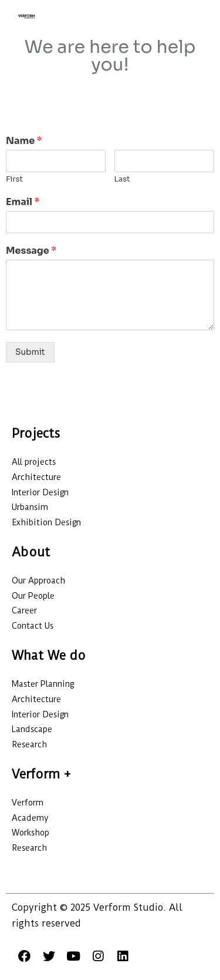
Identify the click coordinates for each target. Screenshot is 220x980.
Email (23, 202)
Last (122, 179)
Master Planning (43, 684)
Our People (33, 596)
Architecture (36, 477)
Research (29, 744)
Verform (28, 803)
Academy (30, 818)
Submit (30, 352)
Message (31, 251)
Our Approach (38, 580)
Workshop (31, 833)
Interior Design (40, 492)
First (14, 179)
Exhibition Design (46, 522)
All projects (34, 462)
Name (24, 141)
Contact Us (33, 626)
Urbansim (30, 507)
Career (24, 610)
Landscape (32, 729)
